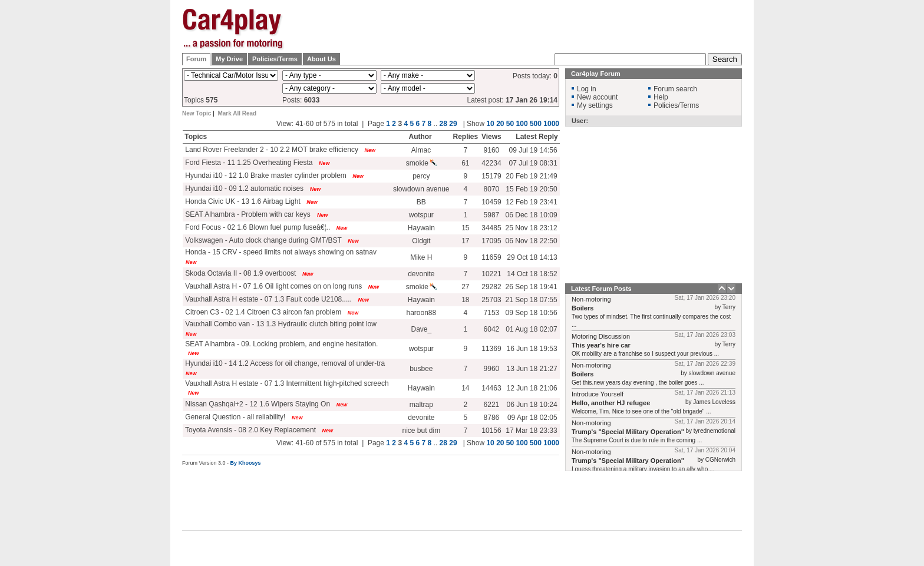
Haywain (421, 228)
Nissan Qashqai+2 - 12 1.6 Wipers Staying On (257, 404)
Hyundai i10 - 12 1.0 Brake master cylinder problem (265, 176)
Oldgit (421, 241)
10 (490, 124)
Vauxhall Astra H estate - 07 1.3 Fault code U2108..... (268, 299)
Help (661, 97)
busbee (421, 369)
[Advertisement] (801, 186)
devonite (421, 274)
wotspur (421, 215)
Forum (196, 59)
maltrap (421, 405)
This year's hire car (601, 345)
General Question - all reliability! (234, 417)
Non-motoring (591, 299)
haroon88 (421, 313)
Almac (421, 150)
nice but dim (421, 431)
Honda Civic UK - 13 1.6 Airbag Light (242, 201)
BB (421, 202)
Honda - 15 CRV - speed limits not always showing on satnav (280, 252)
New (370, 150)
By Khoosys (246, 463)
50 (510, 124)
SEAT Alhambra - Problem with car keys (248, 214)
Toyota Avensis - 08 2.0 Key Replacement (250, 430)
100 (522, 124)
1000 (551, 124)
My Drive (229, 59)
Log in (587, 89)
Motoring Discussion (601, 336)
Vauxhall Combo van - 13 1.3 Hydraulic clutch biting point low (280, 324)
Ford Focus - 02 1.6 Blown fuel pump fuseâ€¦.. (257, 227)
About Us (321, 59)
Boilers (583, 308)
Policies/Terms (275, 59)
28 (443, 124)
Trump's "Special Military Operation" (628, 432)
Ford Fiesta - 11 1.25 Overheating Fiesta (248, 163)
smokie (421, 163)
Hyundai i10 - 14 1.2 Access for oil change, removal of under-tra (284, 363)
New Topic (197, 113)
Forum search (675, 89)
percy (421, 176)
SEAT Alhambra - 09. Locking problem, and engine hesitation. (280, 344)
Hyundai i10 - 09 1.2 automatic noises (243, 188)
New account (597, 97)
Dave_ (421, 329)
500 (536, 124)
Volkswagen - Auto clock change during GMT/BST (263, 240)
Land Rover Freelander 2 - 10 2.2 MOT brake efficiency (271, 150)
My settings (595, 105)
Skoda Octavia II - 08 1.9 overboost (240, 273)
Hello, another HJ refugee (611, 403)
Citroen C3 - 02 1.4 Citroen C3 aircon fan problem (262, 312)
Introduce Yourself (598, 394)
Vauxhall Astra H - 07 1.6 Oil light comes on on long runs (273, 286)
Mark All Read (237, 113)
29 (453, 124)
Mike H (421, 257)
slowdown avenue (421, 189)
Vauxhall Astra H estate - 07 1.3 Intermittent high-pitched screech (286, 383)
